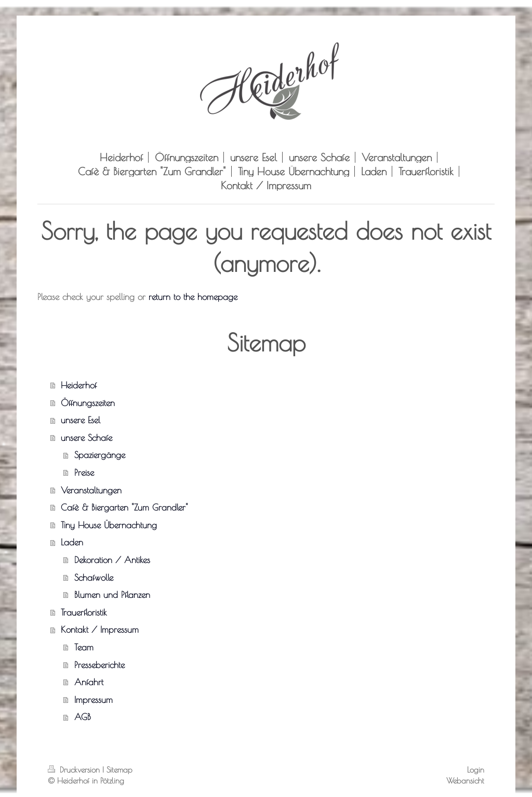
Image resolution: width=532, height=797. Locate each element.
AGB (83, 717)
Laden (72, 542)
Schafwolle (94, 577)
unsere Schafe (87, 437)
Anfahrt (89, 682)
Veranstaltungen (91, 490)
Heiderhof (79, 385)
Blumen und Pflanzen (112, 595)
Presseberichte (99, 665)
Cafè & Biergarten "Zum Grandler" (124, 507)
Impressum (94, 700)
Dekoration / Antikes (112, 560)
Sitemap (119, 769)
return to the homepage (193, 297)
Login (476, 769)
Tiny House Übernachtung (109, 525)
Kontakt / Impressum (100, 629)
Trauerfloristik (84, 612)
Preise (84, 472)
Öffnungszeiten (88, 403)
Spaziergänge (100, 455)
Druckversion (75, 769)
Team (84, 647)
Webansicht (465, 780)
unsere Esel (81, 420)
